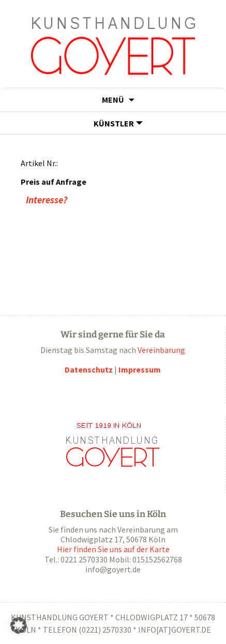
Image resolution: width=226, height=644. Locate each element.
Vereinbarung (161, 350)
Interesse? (47, 200)
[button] (19, 625)
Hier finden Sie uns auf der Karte (113, 549)
